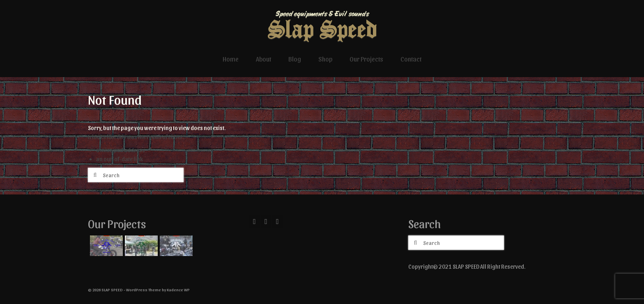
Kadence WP (178, 290)
